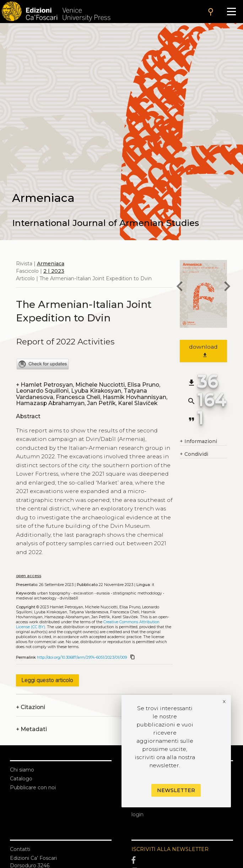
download (203, 351)
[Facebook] (182, 860)
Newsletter (176, 790)
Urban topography (54, 593)
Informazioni (198, 441)
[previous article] (180, 287)
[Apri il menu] (231, 12)
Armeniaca (51, 264)
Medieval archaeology (36, 598)
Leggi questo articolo (47, 680)
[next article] (227, 287)
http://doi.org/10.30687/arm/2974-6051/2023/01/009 (82, 657)
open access (29, 576)
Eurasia (103, 593)
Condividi (194, 454)
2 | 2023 (54, 271)
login (137, 814)
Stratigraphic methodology (137, 593)
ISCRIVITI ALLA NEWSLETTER (170, 849)
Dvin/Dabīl (69, 598)
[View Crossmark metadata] (43, 368)
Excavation (83, 593)
